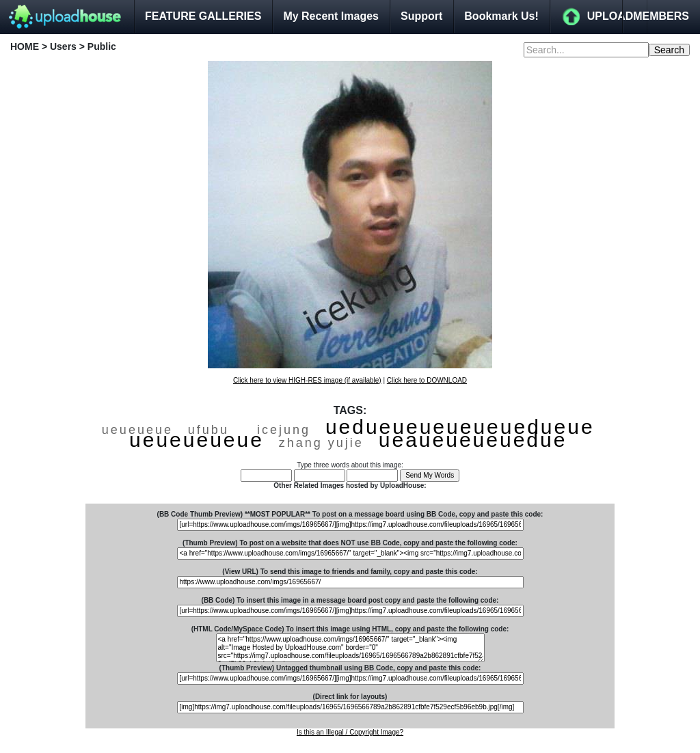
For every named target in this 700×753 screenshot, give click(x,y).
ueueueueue (197, 440)
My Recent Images (331, 16)
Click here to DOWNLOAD (427, 380)
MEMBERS (661, 16)
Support (421, 16)
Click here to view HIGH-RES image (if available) (307, 380)
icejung (284, 430)
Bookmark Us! (501, 16)
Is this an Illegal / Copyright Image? (350, 732)
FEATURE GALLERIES (203, 16)
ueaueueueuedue (473, 440)
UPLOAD (610, 16)
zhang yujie (321, 443)
